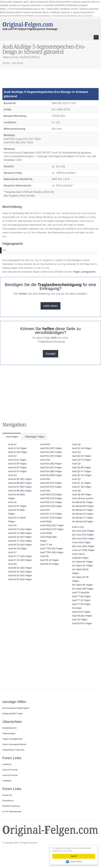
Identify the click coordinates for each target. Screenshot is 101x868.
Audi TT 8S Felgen (81, 604)
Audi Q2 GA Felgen (82, 448)
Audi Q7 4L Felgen (81, 483)
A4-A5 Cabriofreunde (12, 812)
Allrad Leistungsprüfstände (14, 744)
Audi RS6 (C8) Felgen (51, 506)
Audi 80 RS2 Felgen (82, 623)
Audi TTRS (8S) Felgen (52, 552)
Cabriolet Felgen (80, 558)
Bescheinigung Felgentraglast (16, 708)
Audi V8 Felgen (80, 620)
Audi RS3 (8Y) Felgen (51, 456)
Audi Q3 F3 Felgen (82, 460)
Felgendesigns (9, 733)
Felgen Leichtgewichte (84, 272)
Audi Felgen (12, 437)
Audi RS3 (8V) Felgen (51, 452)
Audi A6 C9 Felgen (18, 549)
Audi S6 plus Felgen (82, 616)
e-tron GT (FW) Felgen (83, 550)
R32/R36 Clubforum (11, 806)
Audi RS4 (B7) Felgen (51, 468)
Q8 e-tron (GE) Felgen (83, 546)
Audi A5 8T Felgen (17, 506)
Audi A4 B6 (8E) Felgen (20, 483)
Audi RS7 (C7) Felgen (51, 514)
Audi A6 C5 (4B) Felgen (20, 533)
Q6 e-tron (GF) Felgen (83, 539)
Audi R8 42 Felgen (49, 560)
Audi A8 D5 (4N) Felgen (20, 579)
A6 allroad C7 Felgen (83, 518)
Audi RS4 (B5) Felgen (51, 464)
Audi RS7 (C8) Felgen (51, 518)
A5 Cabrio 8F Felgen (82, 585)
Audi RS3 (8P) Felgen (51, 448)
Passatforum (8, 801)
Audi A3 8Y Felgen (17, 471)
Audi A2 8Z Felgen (81, 612)
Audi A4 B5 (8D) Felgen (20, 479)
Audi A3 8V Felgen (17, 468)
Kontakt (50, 354)
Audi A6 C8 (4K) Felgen (20, 545)
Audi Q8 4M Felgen (82, 495)
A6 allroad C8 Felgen (83, 522)
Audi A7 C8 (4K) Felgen (20, 560)
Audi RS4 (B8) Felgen (51, 471)
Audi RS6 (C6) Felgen (51, 498)
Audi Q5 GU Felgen (82, 475)
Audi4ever (7, 764)
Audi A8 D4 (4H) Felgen (20, 576)
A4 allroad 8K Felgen (83, 502)
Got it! (74, 856)
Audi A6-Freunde (10, 775)
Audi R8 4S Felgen (50, 564)
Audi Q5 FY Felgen (82, 471)
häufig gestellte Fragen (13, 714)
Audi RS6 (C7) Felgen (51, 502)
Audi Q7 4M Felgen (82, 487)
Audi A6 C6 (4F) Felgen (20, 537)
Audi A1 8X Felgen (17, 448)
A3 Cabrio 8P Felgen (83, 562)
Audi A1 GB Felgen (18, 452)
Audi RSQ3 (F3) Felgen (52, 529)
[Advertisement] (28, 80)
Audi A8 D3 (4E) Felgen (20, 572)
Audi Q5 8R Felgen (82, 468)
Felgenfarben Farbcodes (13, 750)
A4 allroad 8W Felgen (83, 506)
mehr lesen (50, 306)
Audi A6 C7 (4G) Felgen (20, 541)
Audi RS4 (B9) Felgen (51, 475)
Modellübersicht (9, 728)
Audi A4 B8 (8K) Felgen (20, 491)
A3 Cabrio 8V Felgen (83, 566)
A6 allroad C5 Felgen (83, 510)
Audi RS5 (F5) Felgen (51, 487)
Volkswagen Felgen (34, 437)
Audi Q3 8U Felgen (82, 456)
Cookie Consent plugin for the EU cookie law (74, 862)
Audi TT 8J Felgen (81, 600)
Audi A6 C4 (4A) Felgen (20, 529)
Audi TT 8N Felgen (82, 596)
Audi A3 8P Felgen (17, 464)
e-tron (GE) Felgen (82, 542)
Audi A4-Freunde (10, 770)
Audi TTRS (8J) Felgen (52, 549)
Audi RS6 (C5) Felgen (51, 495)
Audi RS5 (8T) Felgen (51, 483)
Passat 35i (7, 795)
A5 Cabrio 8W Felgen (83, 589)
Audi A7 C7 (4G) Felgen (20, 556)
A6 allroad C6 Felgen (83, 514)
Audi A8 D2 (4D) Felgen (20, 568)
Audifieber (7, 781)
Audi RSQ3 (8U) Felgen (52, 525)
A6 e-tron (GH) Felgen (83, 531)
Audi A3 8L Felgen (17, 460)
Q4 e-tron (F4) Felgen (83, 535)
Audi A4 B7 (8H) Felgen (20, 487)
